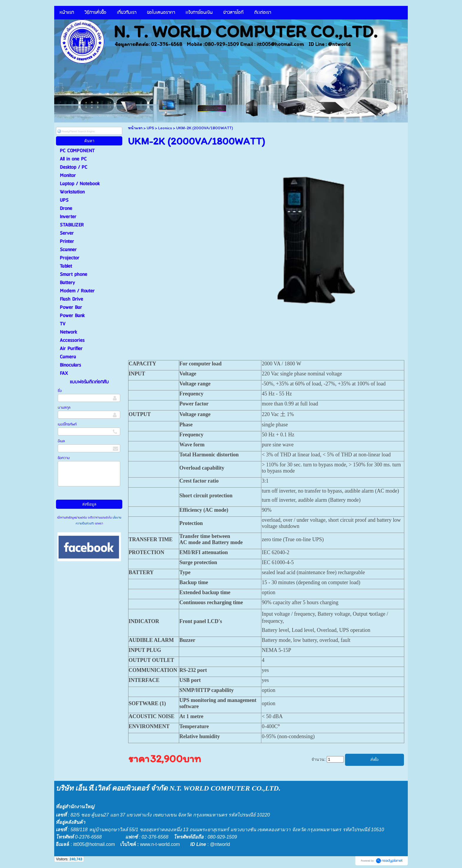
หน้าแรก (135, 128)
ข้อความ (64, 458)
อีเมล (61, 441)
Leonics (165, 128)
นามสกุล (64, 408)
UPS (150, 128)
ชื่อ (60, 391)
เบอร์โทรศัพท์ (67, 424)
